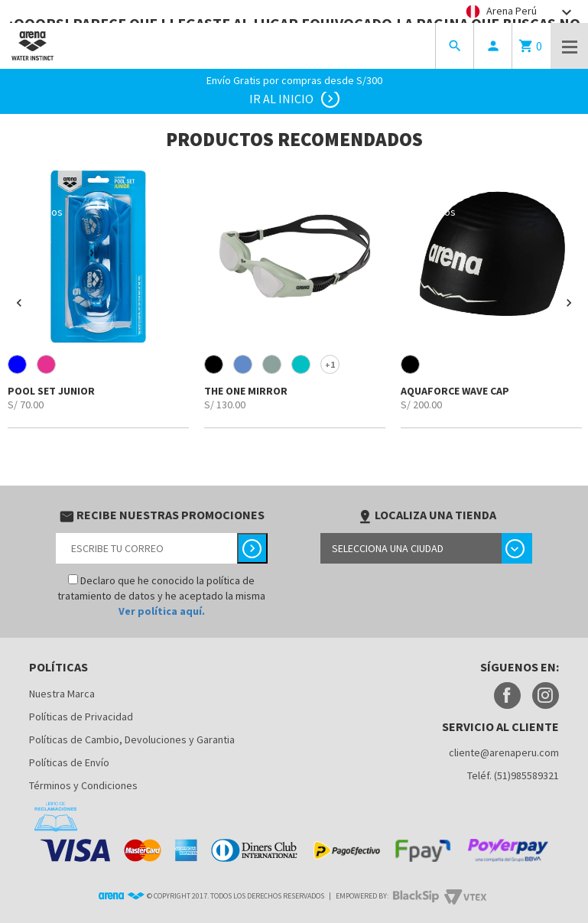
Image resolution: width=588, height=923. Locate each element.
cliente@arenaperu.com (504, 752)
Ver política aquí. (162, 611)
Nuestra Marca (62, 694)
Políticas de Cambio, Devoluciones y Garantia (132, 739)
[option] (98, 297)
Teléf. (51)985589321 (513, 775)
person (493, 46)
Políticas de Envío (69, 762)
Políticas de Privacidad (81, 717)
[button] (19, 303)
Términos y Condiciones (83, 785)
